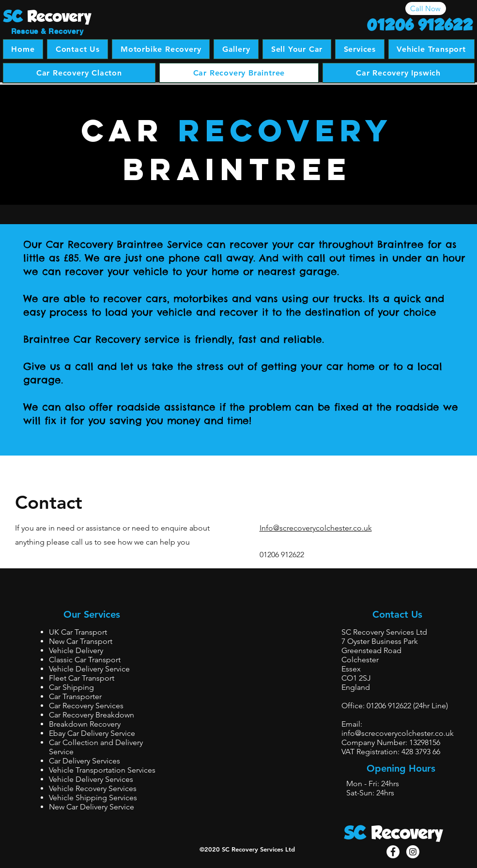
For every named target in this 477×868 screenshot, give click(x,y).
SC (355, 832)
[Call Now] (426, 8)
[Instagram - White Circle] (413, 852)
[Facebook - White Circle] (393, 852)
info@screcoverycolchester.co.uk (398, 733)
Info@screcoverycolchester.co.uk (316, 528)
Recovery (407, 832)
